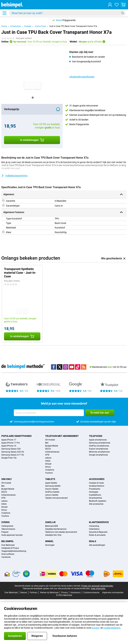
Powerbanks (95, 489)
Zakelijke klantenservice (56, 529)
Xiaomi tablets (52, 489)
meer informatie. (98, 589)
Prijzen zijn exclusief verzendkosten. (97, 586)
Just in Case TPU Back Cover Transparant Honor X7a (73, 26)
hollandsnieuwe (52, 452)
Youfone (49, 473)
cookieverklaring (112, 628)
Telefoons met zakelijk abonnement (61, 532)
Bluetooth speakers (98, 501)
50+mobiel (50, 440)
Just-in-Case (40, 26)
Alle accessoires (96, 504)
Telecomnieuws (8, 529)
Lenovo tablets (52, 495)
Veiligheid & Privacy (10, 548)
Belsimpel (8, 541)
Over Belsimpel (8, 545)
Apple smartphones (98, 440)
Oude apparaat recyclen (12, 535)
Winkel (49, 541)
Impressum (76, 593)
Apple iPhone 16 (9, 446)
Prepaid (5, 532)
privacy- (96, 628)
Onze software (8, 554)
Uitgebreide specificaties (82, 77)
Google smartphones (98, 455)
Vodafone (50, 470)
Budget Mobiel (52, 446)
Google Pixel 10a (9, 458)
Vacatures (6, 557)
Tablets (50, 479)
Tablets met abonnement (56, 498)
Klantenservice (99, 522)
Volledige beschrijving (14, 176)
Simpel (48, 464)
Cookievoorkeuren (91, 593)
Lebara (48, 458)
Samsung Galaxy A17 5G (13, 455)
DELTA (48, 449)
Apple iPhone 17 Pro (11, 443)
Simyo (48, 467)
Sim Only (7, 479)
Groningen (50, 545)
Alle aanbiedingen (97, 545)
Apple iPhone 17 (9, 440)
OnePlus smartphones (99, 446)
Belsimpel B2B (51, 526)
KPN (47, 455)
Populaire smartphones (16, 436)
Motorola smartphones (99, 452)
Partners (33, 593)
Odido (48, 461)
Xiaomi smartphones (98, 449)
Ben (47, 443)
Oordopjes (94, 492)
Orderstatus (94, 529)
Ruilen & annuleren (97, 535)
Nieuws (24, 593)
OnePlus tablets (52, 492)
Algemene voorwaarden (113, 593)
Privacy (64, 593)
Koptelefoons (95, 495)
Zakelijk (50, 522)
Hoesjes (28, 26)
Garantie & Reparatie (98, 532)
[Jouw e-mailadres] (49, 413)
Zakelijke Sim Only (53, 535)
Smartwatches (95, 498)
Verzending (94, 526)
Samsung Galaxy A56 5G (13, 452)
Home (4, 26)
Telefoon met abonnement (62, 436)
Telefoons (96, 436)
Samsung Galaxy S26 (11, 449)
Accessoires (15, 26)
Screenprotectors (97, 486)
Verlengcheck (7, 526)
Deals (93, 541)
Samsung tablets (53, 486)
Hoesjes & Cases (96, 483)
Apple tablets (51, 483)
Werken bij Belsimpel (49, 593)
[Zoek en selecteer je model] (67, 13)
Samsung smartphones (100, 443)
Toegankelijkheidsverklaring (14, 551)
